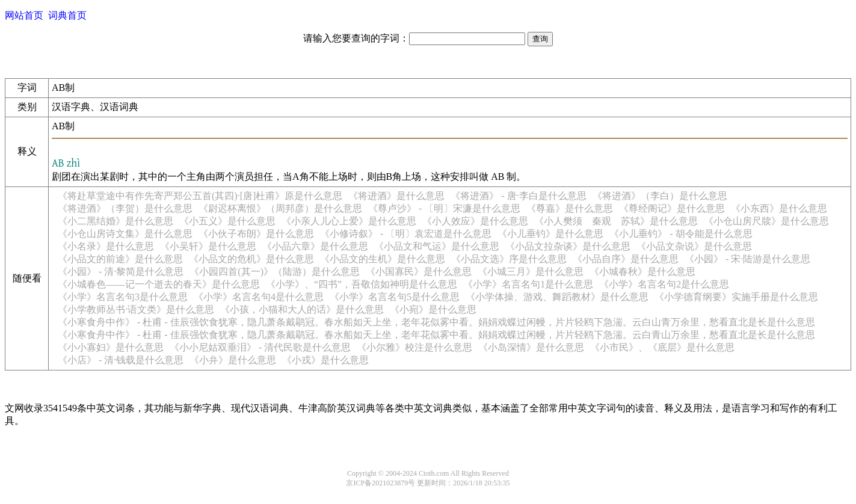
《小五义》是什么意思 (227, 221)
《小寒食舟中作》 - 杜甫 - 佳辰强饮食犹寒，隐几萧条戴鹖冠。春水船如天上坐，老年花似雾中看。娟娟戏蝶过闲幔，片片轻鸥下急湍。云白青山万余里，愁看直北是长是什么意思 (436, 335)
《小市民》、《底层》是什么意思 (662, 347)
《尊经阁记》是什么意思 (672, 208)
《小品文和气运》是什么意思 (437, 246)
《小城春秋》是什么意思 (642, 272)
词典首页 (67, 15)
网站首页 (24, 15)
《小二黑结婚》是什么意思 (115, 221)
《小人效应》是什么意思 (475, 221)
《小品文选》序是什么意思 (509, 259)
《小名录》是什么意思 (106, 246)
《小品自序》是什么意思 (626, 259)
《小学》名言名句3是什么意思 (123, 297)
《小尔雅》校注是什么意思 (414, 347)
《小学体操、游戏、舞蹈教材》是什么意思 (557, 297)
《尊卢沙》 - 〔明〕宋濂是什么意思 (444, 208)
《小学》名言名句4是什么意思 (259, 297)
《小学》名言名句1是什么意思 (528, 284)
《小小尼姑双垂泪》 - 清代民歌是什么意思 (260, 347)
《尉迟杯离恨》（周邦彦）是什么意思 (280, 208)
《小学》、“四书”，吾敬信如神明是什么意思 (362, 284)
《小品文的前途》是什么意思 (120, 259)
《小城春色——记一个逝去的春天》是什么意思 (159, 284)
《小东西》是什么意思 (779, 208)
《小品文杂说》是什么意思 (694, 246)
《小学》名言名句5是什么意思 (395, 297)
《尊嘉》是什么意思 (570, 208)
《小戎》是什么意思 (325, 360)
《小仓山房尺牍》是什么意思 (766, 221)
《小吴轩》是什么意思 (208, 246)
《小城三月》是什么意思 (531, 272)
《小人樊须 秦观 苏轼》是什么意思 (616, 221)
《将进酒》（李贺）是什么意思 (125, 208)
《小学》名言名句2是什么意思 (664, 284)
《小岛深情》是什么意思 (531, 347)
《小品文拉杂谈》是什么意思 (568, 246)
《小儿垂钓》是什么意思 (550, 234)
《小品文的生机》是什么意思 (383, 259)
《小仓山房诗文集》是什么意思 (125, 234)
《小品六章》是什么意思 (315, 246)
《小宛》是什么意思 (433, 309)
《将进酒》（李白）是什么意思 (660, 196)
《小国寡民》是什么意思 (419, 272)
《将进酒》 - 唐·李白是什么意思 (518, 196)
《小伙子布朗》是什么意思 (256, 234)
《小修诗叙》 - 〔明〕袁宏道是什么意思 (406, 234)
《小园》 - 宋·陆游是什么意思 (747, 259)
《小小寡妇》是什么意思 (111, 347)
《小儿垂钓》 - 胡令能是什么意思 (681, 234)
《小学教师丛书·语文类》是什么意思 (136, 309)
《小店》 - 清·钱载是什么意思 (121, 360)
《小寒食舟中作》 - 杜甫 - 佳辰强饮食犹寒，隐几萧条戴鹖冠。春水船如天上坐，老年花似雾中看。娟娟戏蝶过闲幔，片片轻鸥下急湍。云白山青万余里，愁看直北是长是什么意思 (436, 322)
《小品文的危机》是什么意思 (251, 259)
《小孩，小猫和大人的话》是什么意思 (302, 309)
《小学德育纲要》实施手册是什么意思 (736, 297)
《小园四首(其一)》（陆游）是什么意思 (275, 272)
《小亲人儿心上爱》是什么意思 (349, 221)
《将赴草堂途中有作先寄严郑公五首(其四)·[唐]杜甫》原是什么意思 (200, 196)
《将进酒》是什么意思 (396, 196)
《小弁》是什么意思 (233, 360)
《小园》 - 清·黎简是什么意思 (121, 272)
